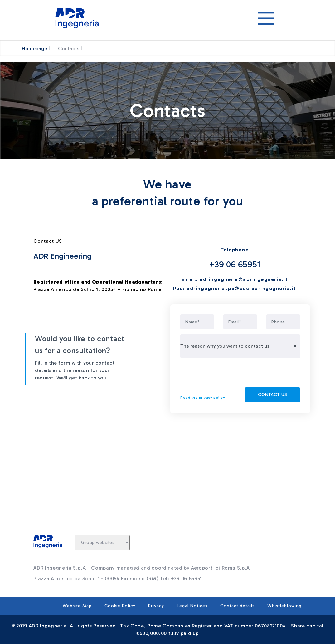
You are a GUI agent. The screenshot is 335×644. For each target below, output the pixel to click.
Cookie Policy (120, 606)
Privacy (156, 606)
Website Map (77, 606)
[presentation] (228, 375)
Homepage (34, 48)
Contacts (69, 48)
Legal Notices (192, 606)
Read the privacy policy (203, 398)
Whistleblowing (284, 606)
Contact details (237, 606)
